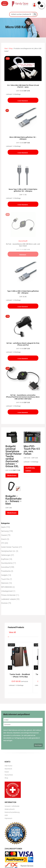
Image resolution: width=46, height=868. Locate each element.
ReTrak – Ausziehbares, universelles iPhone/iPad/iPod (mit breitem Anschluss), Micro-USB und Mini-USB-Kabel (23, 397)
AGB (6, 815)
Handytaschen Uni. (8, 551)
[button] (5, 3)
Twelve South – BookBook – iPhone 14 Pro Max (20, 676)
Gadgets (4, 575)
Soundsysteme (7, 563)
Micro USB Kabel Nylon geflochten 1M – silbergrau (23, 138)
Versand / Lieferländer (12, 806)
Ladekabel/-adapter (9, 599)
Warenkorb (8, 769)
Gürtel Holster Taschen (10, 547)
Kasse (7, 772)
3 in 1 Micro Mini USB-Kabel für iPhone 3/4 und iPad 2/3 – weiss (23, 86)
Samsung (5, 531)
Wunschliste (9, 775)
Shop (11, 48)
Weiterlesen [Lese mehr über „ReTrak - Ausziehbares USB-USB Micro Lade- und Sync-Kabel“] (23, 255)
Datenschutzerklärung (12, 812)
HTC (3, 543)
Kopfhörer (5, 559)
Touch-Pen (5, 579)
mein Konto (8, 766)
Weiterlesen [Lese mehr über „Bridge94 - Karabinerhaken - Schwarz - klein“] (12, 513)
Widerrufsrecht (10, 809)
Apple (3, 527)
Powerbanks (6, 571)
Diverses (4, 603)
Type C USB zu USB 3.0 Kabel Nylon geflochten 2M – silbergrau (23, 292)
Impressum (8, 818)
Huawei (4, 535)
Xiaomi (4, 539)
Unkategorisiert (7, 591)
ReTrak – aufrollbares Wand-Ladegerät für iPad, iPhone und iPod (23, 344)
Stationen (5, 583)
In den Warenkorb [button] (23, 101)
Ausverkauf (5, 567)
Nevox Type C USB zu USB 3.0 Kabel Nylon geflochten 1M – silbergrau (23, 190)
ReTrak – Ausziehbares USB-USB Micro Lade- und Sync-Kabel (23, 245)
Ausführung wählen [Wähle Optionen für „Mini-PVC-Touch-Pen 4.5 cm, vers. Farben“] (30, 469)
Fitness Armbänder (8, 595)
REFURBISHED (7, 587)
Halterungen (6, 555)
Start (6, 48)
